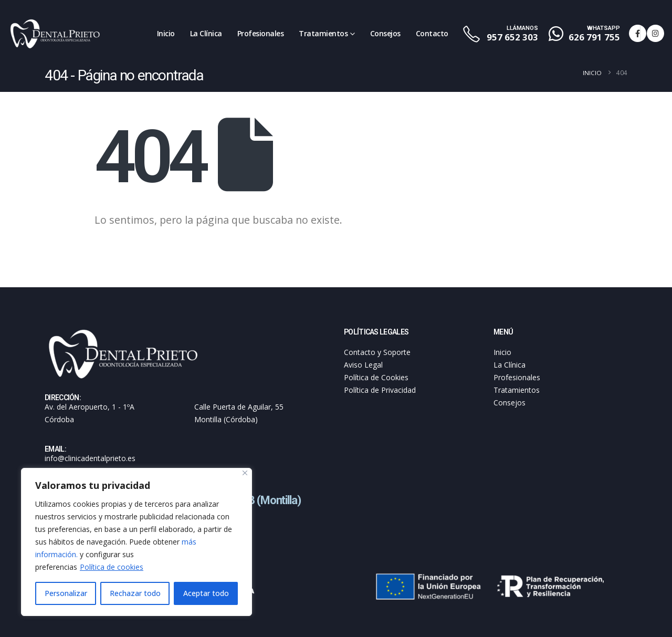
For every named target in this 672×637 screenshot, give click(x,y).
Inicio (166, 33)
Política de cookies (112, 567)
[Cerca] (245, 473)
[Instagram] (655, 33)
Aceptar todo (206, 593)
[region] (136, 542)
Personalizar (66, 593)
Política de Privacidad (380, 390)
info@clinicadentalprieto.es (90, 458)
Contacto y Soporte (377, 352)
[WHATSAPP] (586, 34)
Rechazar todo (135, 593)
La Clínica (206, 33)
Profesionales (261, 33)
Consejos (385, 33)
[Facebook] (638, 33)
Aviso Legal (363, 365)
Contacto (432, 33)
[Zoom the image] (123, 333)
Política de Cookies (376, 377)
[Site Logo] (55, 34)
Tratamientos (323, 33)
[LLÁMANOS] (500, 34)
